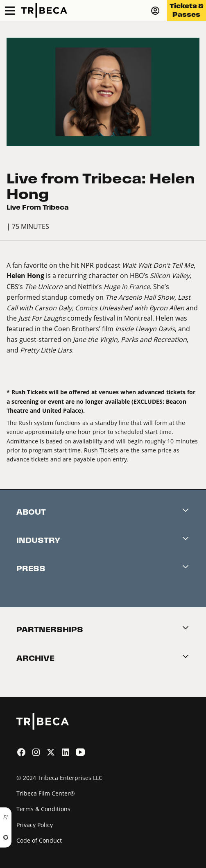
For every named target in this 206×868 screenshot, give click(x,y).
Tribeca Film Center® (46, 793)
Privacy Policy (35, 825)
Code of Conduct (39, 840)
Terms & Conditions (43, 809)
